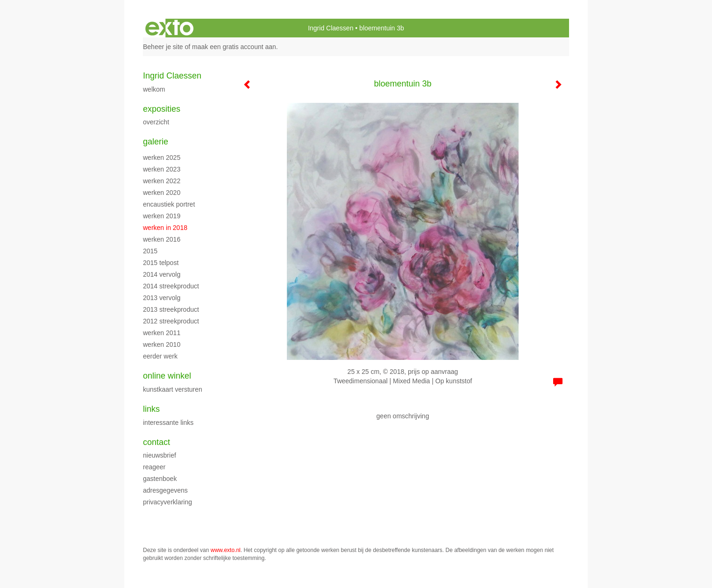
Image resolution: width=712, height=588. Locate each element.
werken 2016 (162, 239)
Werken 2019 (162, 216)
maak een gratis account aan (234, 47)
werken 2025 (162, 158)
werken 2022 (162, 181)
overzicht (156, 122)
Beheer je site (163, 47)
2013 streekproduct (171, 309)
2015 (150, 251)
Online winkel (167, 376)
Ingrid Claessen (331, 28)
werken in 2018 (165, 228)
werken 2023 (162, 169)
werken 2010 (162, 344)
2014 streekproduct (171, 286)
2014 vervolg (162, 274)
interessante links (168, 423)
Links (151, 409)
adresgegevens (165, 490)
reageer (154, 467)
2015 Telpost (161, 263)
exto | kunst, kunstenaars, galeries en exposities (169, 28)
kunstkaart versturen (173, 389)
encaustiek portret (169, 204)
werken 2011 (162, 333)
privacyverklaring (167, 502)
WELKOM (154, 89)
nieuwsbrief (160, 455)
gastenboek (160, 479)
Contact (157, 442)
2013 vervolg (162, 298)
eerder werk (160, 356)
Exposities (162, 109)
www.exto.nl (226, 550)
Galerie (156, 142)
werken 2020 (162, 193)
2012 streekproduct (171, 321)
